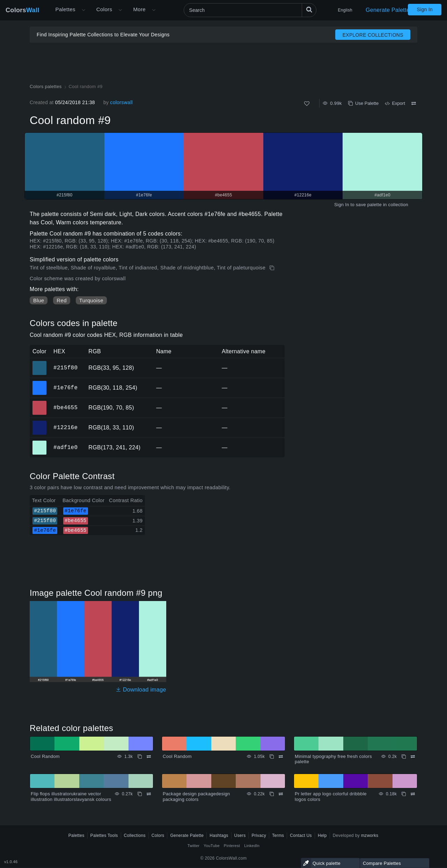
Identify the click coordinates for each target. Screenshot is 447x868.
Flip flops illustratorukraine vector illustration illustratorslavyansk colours (71, 797)
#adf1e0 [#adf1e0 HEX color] (40, 443)
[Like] (307, 104)
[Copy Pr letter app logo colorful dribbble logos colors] (404, 794)
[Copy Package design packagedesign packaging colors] (272, 794)
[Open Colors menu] (120, 10)
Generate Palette (388, 10)
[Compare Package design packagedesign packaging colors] (281, 794)
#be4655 (65, 407)
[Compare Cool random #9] (414, 103)
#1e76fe (65, 388)
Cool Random (45, 756)
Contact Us (301, 836)
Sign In (425, 9)
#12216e (65, 427)
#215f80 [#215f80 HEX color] (40, 363)
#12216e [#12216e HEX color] (40, 423)
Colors (23, 10)
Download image (141, 690)
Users (240, 836)
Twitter (194, 846)
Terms (278, 836)
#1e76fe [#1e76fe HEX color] (40, 383)
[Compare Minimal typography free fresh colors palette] (413, 757)
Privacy (259, 836)
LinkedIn (252, 846)
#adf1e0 (65, 447)
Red (61, 300)
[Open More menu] (83, 10)
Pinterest (232, 846)
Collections (135, 836)
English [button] (345, 10)
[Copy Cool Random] (140, 757)
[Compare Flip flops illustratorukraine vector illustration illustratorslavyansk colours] (149, 794)
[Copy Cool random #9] (273, 268)
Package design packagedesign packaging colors (196, 797)
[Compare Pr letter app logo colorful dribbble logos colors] (413, 794)
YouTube (211, 846)
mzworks (370, 836)
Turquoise (91, 300)
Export (395, 103)
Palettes (65, 9)
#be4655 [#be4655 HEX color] (40, 403)
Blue (39, 300)
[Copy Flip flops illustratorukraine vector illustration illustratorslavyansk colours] (140, 794)
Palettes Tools (104, 836)
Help (322, 836)
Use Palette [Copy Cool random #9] (363, 103)
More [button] (139, 9)
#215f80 (65, 368)
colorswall (121, 102)
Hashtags (219, 836)
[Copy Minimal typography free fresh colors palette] (404, 757)
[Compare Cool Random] (149, 757)
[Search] (250, 10)
